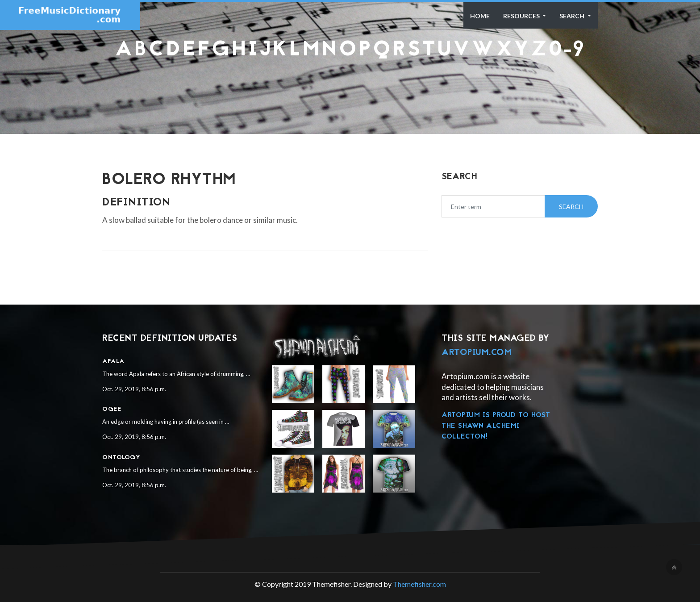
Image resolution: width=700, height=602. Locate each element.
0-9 (567, 50)
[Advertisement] (350, 83)
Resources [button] (522, 16)
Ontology (121, 458)
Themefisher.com (419, 584)
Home (480, 16)
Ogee (112, 409)
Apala (113, 362)
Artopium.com (477, 353)
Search (573, 16)
